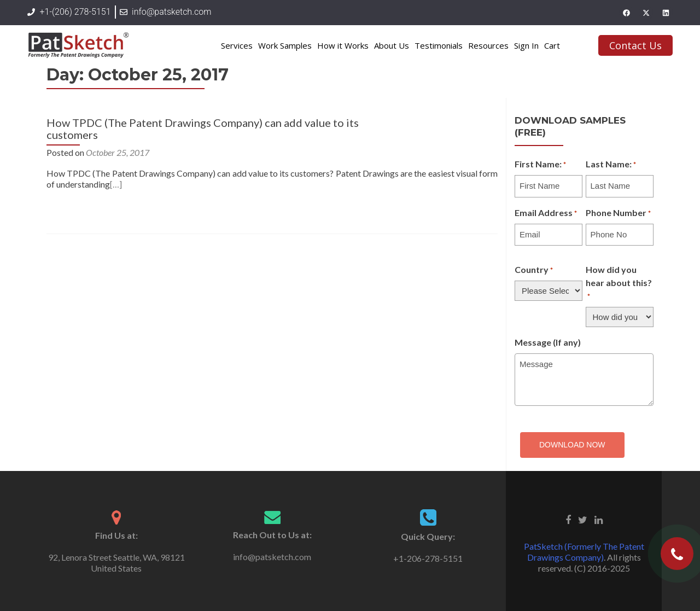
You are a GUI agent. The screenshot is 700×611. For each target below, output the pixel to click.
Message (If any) (548, 342)
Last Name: (611, 165)
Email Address (546, 213)
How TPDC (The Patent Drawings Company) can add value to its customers (203, 129)
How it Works (343, 45)
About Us (392, 45)
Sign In (526, 45)
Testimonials (439, 45)
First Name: (540, 165)
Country (534, 270)
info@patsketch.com (272, 557)
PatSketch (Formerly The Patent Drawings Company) (584, 552)
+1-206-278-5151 (428, 558)
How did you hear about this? (619, 283)
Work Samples (285, 45)
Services (237, 45)
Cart (552, 45)
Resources (488, 45)
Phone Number (618, 213)
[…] (116, 184)
